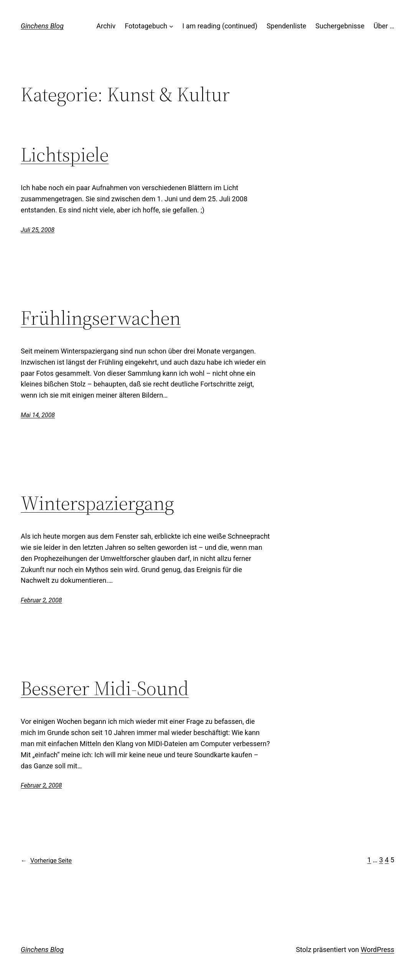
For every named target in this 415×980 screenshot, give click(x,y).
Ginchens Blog (42, 26)
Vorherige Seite (46, 861)
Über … (384, 26)
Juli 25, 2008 (38, 230)
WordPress (377, 950)
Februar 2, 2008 (41, 600)
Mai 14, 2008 (38, 415)
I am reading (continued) (220, 26)
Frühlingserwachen (101, 318)
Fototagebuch (146, 26)
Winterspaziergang (97, 503)
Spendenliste (286, 26)
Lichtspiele (65, 155)
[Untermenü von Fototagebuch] (171, 26)
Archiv (106, 26)
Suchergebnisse (340, 26)
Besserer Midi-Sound (105, 688)
